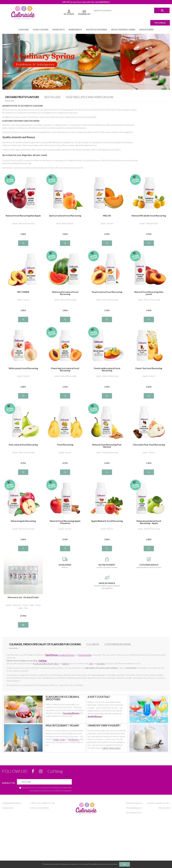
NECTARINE (23, 292)
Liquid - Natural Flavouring (65, 300)
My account (164, 808)
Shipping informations (12, 803)
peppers (66, 663)
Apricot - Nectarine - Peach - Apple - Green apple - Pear (23, 606)
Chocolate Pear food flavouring (149, 445)
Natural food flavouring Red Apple (23, 216)
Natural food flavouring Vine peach (149, 293)
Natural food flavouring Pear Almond (107, 446)
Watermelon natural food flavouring (65, 293)
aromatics (101, 663)
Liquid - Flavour (107, 223)
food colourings (85, 655)
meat (63, 739)
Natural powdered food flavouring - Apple (149, 522)
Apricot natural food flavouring (65, 216)
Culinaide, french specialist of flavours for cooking (45, 644)
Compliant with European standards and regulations (107, 582)
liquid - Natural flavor (65, 223)
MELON (107, 216)
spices (56, 663)
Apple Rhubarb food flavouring (107, 521)
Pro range (160, 23)
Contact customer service (158, 803)
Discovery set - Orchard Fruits (23, 597)
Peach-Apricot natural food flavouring (65, 369)
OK (125, 864)
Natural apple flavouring (23, 521)
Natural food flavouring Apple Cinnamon (65, 522)
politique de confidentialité (62, 788)
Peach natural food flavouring (107, 292)
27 (23, 616)
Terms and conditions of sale (43, 803)
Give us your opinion (40, 808)
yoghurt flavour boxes (111, 748)
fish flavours (74, 739)
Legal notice (8, 808)
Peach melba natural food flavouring (107, 369)
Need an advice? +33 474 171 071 (149, 563)
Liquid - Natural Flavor (149, 223)
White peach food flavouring (23, 368)
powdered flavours (67, 655)
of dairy (57, 739)
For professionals (133, 813)
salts (91, 663)
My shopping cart (133, 808)
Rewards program (133, 803)
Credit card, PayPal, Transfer (107, 563)
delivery (65, 563)
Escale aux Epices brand (43, 663)
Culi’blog (93, 644)
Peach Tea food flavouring (149, 368)
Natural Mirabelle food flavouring (149, 216)
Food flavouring (65, 445)
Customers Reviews (118, 644)
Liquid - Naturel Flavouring (23, 223)
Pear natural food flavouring (23, 445)
